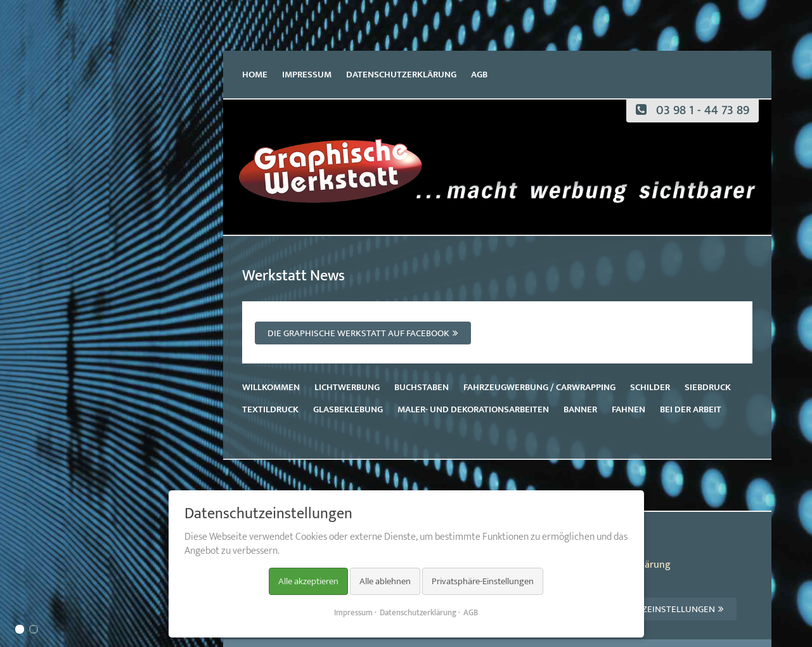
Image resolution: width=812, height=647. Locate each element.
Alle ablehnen (385, 581)
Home (255, 75)
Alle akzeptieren (308, 581)
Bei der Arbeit (691, 409)
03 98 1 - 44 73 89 (693, 110)
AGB (479, 75)
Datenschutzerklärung (401, 75)
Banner (580, 409)
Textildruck (270, 409)
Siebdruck (708, 387)
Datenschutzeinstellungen (651, 609)
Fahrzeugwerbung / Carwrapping (539, 387)
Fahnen (628, 409)
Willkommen (271, 387)
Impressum (307, 75)
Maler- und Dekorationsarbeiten (473, 409)
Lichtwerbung (347, 387)
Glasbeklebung (348, 409)
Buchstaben (422, 387)
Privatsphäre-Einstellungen (483, 581)
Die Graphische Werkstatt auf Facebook (358, 333)
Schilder (650, 387)
